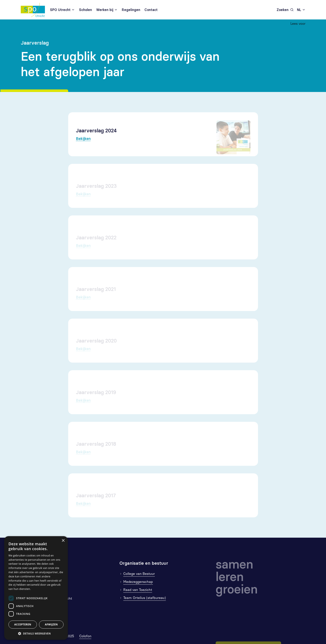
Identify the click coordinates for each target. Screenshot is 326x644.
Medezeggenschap (138, 582)
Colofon (85, 636)
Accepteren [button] (23, 624)
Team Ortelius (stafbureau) (145, 598)
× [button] (63, 541)
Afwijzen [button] (51, 624)
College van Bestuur (139, 574)
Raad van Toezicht (138, 590)
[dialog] (36, 588)
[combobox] (301, 10)
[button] (36, 633)
